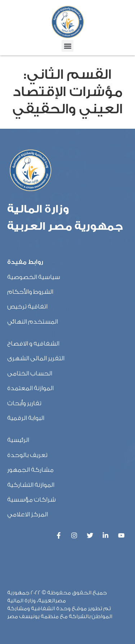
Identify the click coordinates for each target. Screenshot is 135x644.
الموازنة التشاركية (31, 485)
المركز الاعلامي (28, 514)
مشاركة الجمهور (30, 470)
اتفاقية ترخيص (27, 307)
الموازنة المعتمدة (30, 388)
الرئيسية (18, 440)
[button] (67, 46)
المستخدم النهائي (33, 322)
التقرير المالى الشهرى (36, 358)
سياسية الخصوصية (34, 277)
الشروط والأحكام (30, 292)
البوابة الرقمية (26, 418)
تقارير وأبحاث (24, 403)
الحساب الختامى (30, 373)
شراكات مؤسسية (31, 500)
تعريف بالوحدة (27, 455)
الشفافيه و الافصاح (33, 344)
